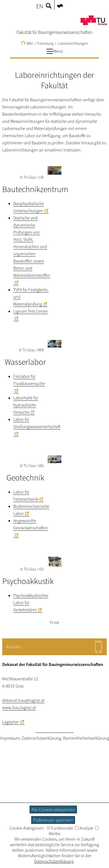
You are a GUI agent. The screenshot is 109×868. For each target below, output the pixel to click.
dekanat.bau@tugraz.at (23, 700)
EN (40, 6)
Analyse (84, 828)
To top (54, 622)
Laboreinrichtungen (73, 43)
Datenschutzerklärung (41, 738)
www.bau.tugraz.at (19, 707)
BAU (27, 43)
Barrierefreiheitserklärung (86, 738)
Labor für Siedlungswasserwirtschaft (37, 423)
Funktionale (60, 828)
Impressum (10, 738)
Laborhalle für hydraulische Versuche (26, 405)
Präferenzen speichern (53, 820)
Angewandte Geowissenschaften (31, 524)
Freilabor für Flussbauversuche (29, 380)
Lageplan (11, 722)
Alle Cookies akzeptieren (53, 809)
